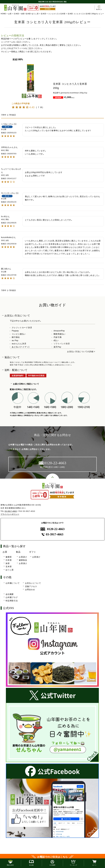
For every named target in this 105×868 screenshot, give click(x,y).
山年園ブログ (12, 597)
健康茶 (9, 557)
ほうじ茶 (10, 570)
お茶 (10, 14)
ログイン (99, 8)
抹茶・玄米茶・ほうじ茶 (30, 14)
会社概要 (10, 594)
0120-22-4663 (52, 529)
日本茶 (16, 14)
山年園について (13, 583)
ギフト (33, 552)
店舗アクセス (31, 586)
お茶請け (23, 557)
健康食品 (23, 560)
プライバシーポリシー (10, 514)
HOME (3, 14)
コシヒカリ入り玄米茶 (57, 14)
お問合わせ (30, 590)
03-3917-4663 (11, 511)
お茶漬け (23, 563)
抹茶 (8, 563)
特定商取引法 (12, 601)
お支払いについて (33, 583)
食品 (18, 552)
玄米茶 (43, 14)
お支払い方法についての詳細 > (81, 352)
